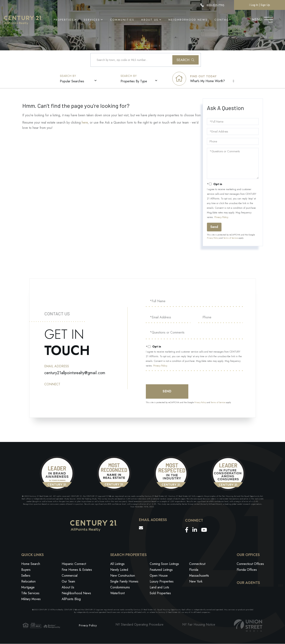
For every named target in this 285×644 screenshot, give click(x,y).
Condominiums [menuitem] (120, 588)
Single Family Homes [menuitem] (124, 582)
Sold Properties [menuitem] (160, 594)
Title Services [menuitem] (30, 594)
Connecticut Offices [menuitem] (250, 564)
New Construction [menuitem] (123, 576)
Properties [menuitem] (64, 20)
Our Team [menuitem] (68, 582)
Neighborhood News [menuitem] (188, 20)
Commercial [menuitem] (70, 576)
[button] (185, 60)
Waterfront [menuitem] (117, 594)
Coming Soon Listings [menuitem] (164, 564)
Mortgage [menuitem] (28, 588)
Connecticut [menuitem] (197, 564)
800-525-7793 (212, 5)
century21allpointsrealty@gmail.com (75, 373)
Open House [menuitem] (159, 576)
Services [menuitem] (92, 20)
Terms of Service (231, 238)
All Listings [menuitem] (117, 564)
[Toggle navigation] (269, 19)
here (85, 123)
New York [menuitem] (196, 582)
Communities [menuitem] (122, 20)
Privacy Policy (221, 217)
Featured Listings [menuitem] (161, 570)
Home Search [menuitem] (31, 564)
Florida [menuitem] (194, 570)
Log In (254, 5)
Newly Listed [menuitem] (119, 570)
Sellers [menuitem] (26, 576)
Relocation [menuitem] (28, 582)
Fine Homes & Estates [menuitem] (77, 570)
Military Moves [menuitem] (31, 599)
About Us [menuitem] (150, 20)
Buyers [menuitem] (26, 570)
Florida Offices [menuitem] (247, 570)
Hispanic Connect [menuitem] (74, 564)
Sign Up (265, 5)
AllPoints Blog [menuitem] (71, 599)
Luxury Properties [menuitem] (162, 582)
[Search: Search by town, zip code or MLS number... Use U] (146, 60)
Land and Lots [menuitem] (159, 588)
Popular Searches (72, 81)
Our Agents (248, 583)
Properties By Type (134, 81)
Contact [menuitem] (223, 20)
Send (214, 227)
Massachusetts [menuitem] (199, 576)
